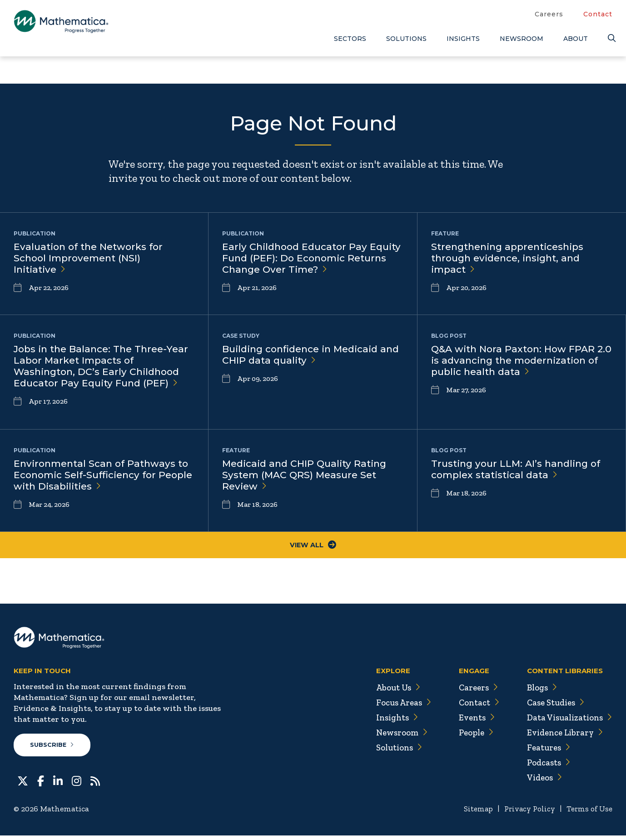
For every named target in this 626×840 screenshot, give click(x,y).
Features (544, 750)
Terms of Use (589, 813)
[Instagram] (77, 785)
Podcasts (544, 765)
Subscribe (54, 749)
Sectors (350, 39)
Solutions (406, 39)
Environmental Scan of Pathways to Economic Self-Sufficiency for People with (98, 476)
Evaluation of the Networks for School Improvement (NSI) (92, 259)
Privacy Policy (526, 813)
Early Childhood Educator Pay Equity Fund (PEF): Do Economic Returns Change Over (305, 259)
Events (469, 720)
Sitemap (472, 813)
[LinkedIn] (58, 785)
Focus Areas (394, 705)
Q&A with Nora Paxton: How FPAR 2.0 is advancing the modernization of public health (517, 368)
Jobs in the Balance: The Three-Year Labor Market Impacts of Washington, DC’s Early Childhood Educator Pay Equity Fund (101, 368)
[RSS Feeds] (95, 785)
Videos (540, 780)
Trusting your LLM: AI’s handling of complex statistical (520, 470)
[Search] (610, 38)
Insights (463, 39)
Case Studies (552, 705)
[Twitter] (23, 785)
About (576, 39)
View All (313, 547)
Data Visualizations (567, 720)
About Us (388, 690)
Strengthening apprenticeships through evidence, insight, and (512, 259)
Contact (598, 14)
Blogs (537, 690)
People (469, 735)
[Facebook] (41, 785)
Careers (549, 14)
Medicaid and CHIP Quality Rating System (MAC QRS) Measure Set (308, 476)
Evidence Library (561, 735)
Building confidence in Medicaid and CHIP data (306, 355)
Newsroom (522, 39)
